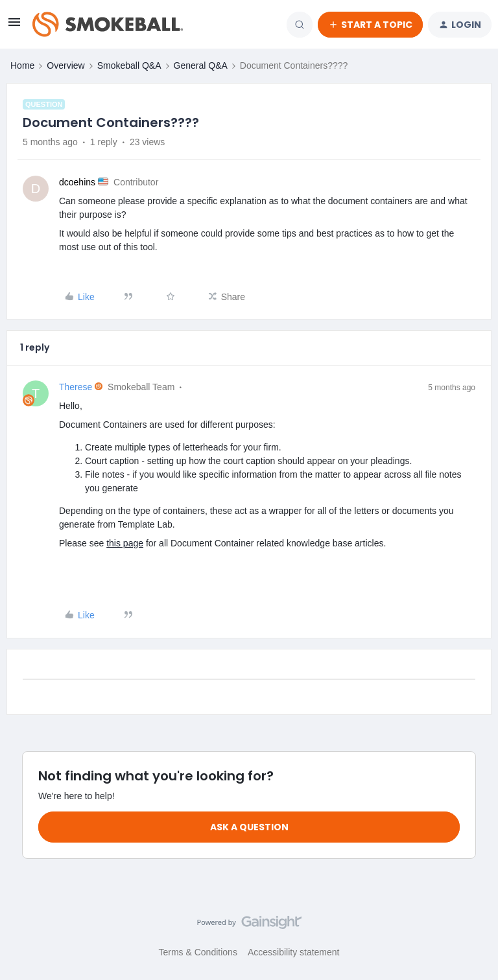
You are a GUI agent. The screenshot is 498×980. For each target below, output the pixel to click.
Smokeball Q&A (129, 65)
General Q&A (201, 65)
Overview (65, 65)
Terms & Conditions (198, 952)
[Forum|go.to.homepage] (108, 25)
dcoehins (77, 182)
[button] (14, 27)
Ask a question (249, 827)
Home (22, 65)
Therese (76, 387)
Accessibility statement (294, 952)
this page (125, 543)
